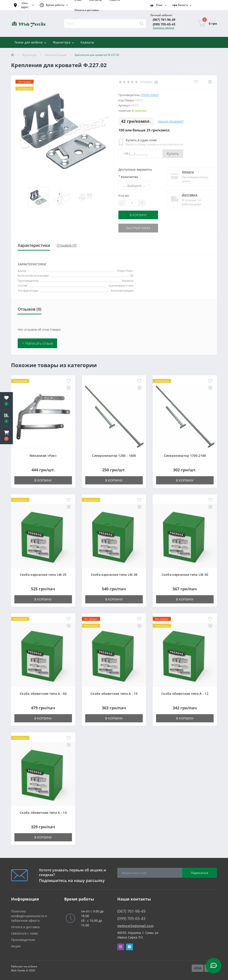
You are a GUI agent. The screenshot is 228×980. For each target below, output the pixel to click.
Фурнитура (30, 55)
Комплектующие (56, 55)
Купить (173, 154)
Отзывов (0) (67, 245)
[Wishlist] (196, 82)
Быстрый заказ (139, 228)
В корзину (139, 215)
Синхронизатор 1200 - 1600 (114, 455)
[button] (6, 436)
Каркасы (87, 42)
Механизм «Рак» (43, 455)
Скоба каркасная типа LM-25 (43, 574)
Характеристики (34, 245)
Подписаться (200, 872)
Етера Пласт (150, 95)
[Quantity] (132, 203)
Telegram (129, 947)
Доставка (186, 195)
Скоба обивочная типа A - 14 (43, 812)
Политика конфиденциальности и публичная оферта (29, 916)
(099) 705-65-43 (164, 24)
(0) (156, 82)
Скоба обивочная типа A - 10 (114, 693)
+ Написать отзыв (37, 343)
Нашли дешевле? (171, 121)
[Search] (141, 24)
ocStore (32, 966)
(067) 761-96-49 (164, 20)
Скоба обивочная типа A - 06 (43, 693)
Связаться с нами (24, 933)
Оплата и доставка (87, 10)
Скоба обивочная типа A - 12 (185, 693)
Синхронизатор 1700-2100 (185, 455)
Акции (16, 946)
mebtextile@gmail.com (135, 926)
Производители (23, 939)
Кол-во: (124, 195)
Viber (121, 947)
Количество (128, 177)
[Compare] (210, 82)
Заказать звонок (163, 28)
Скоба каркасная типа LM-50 (185, 574)
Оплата (185, 172)
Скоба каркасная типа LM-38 (114, 574)
